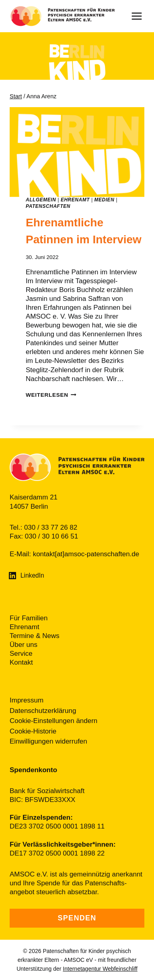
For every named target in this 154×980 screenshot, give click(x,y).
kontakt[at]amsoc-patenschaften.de (86, 554)
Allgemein (41, 200)
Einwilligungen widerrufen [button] (48, 741)
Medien (105, 200)
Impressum (27, 700)
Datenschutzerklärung (43, 711)
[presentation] (77, 152)
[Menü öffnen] (141, 16)
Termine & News (35, 636)
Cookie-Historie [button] (33, 731)
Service (21, 654)
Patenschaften (48, 206)
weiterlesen (51, 395)
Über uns (24, 645)
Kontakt (21, 662)
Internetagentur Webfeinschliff (100, 969)
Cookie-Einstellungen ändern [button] (53, 721)
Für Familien (29, 618)
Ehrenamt (75, 200)
